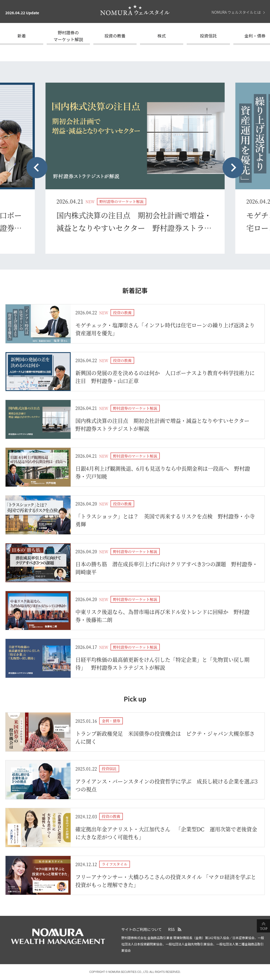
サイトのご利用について (142, 929)
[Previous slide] (37, 168)
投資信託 (208, 36)
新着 (22, 36)
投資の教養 (115, 36)
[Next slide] (233, 168)
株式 (162, 36)
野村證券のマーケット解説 (68, 36)
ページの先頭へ (263, 926)
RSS (172, 929)
